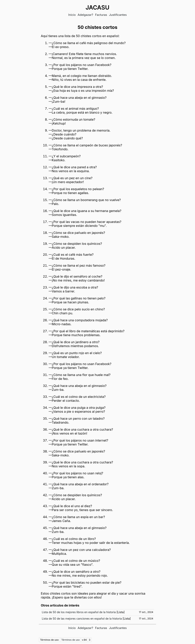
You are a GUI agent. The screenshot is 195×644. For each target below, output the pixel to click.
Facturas (101, 15)
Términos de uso (71, 640)
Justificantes (118, 15)
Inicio (72, 15)
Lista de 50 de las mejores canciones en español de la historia (82, 619)
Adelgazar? (85, 15)
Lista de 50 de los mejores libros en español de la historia (79, 612)
